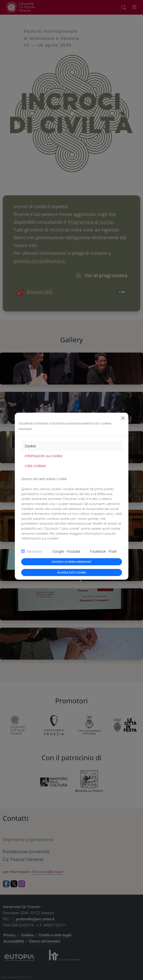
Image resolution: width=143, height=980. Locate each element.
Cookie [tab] (30, 446)
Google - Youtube (66, 551)
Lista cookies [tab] (35, 466)
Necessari (35, 551)
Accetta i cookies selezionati (71, 562)
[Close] (123, 418)
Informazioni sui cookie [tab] (44, 456)
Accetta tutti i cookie (72, 572)
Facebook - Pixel (103, 551)
